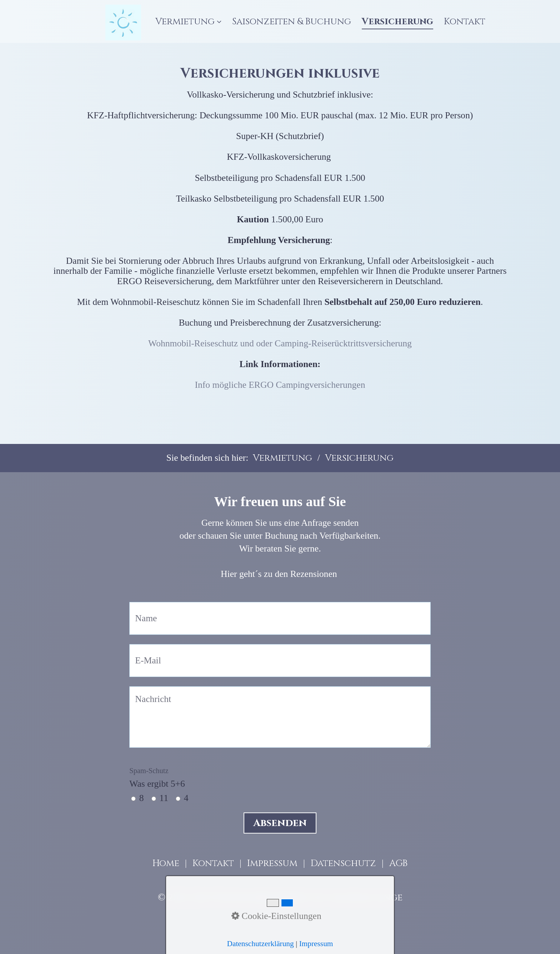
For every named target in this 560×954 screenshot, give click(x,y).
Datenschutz (343, 863)
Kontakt (465, 22)
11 (164, 798)
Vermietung (188, 22)
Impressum (272, 863)
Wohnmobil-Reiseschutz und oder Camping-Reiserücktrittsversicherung (280, 343)
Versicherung (397, 22)
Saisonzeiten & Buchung (292, 22)
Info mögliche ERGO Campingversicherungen (280, 385)
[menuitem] (191, 22)
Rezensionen (314, 574)
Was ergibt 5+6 (157, 778)
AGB (398, 863)
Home (166, 863)
